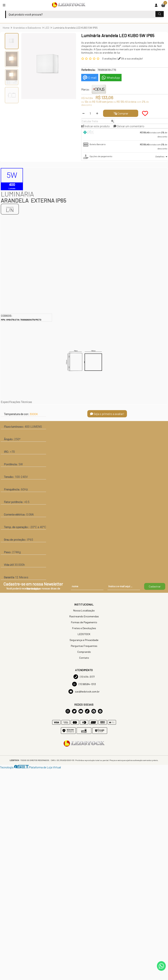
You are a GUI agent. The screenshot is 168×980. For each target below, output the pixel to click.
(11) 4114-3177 (84, 677)
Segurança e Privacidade (84, 640)
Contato (84, 658)
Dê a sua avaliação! (130, 58)
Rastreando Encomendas (84, 616)
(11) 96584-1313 (84, 684)
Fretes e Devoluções (84, 628)
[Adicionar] (97, 113)
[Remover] (83, 113)
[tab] (125, 134)
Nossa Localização (84, 610)
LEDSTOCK (84, 634)
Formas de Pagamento (84, 622)
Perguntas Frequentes (84, 646)
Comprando (84, 652)
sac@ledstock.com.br (84, 691)
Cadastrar (155, 586)
